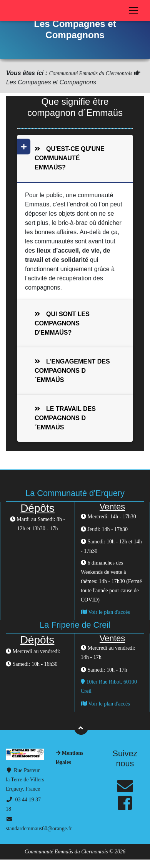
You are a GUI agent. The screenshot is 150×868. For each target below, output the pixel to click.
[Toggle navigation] (133, 10)
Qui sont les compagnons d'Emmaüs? (62, 323)
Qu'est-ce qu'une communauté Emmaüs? (65, 155)
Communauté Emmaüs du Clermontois (91, 73)
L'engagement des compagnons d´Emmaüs (72, 371)
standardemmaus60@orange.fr (39, 829)
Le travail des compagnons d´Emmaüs (65, 418)
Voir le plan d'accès (105, 612)
